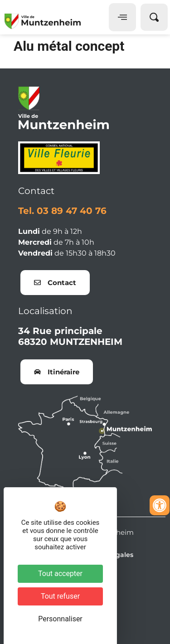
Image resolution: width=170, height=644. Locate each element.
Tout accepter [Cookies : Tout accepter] (60, 574)
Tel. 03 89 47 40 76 (62, 211)
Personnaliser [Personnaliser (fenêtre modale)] (60, 619)
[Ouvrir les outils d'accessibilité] (160, 505)
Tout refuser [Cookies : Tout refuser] (60, 596)
